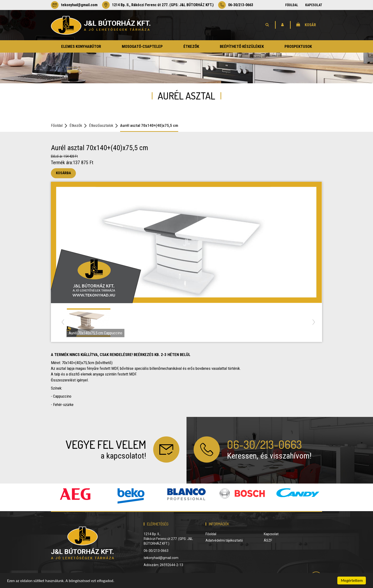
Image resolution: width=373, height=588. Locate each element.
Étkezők (76, 125)
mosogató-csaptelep (142, 46)
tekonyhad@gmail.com (74, 5)
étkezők (191, 46)
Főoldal (292, 5)
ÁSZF (268, 540)
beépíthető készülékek (242, 46)
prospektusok (298, 46)
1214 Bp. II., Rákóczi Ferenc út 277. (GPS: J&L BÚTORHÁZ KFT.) (158, 5)
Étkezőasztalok (101, 125)
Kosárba (63, 173)
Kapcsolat (314, 5)
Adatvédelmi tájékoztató (224, 540)
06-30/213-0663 (236, 5)
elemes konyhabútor (81, 46)
